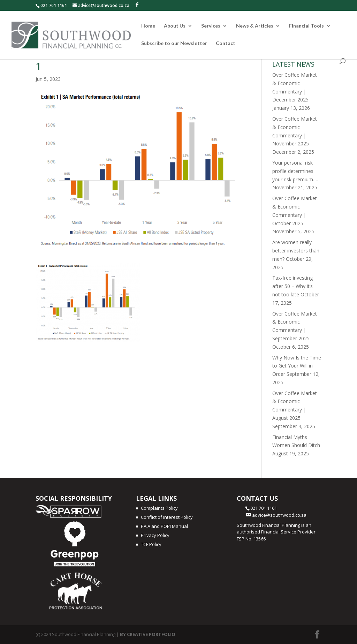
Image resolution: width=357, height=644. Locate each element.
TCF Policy (151, 544)
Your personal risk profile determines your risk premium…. (295, 171)
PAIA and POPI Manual (164, 526)
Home (148, 26)
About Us (175, 26)
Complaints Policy (159, 508)
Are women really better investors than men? (296, 251)
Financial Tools (306, 26)
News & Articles (255, 26)
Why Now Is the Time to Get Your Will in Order (297, 366)
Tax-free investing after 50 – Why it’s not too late (293, 286)
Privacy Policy (155, 535)
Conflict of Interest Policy (167, 517)
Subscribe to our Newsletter (174, 43)
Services (211, 26)
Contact (226, 43)
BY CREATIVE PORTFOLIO (148, 634)
